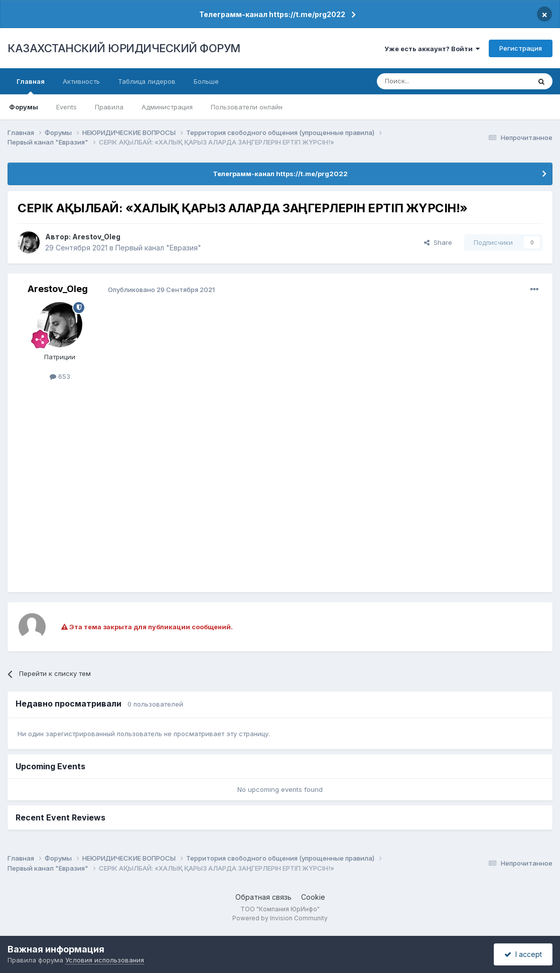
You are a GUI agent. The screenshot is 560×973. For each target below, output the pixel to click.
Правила (109, 107)
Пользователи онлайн (247, 107)
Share (438, 242)
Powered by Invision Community (280, 918)
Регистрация (521, 48)
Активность (81, 81)
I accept (523, 954)
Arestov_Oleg (96, 237)
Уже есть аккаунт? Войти (432, 49)
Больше (206, 81)
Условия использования (105, 960)
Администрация (167, 107)
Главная (31, 86)
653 (60, 376)
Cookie (313, 897)
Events (66, 107)
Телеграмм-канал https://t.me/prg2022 (272, 14)
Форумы (24, 107)
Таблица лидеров (147, 81)
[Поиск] (426, 81)
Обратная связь (263, 897)
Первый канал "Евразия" (158, 248)
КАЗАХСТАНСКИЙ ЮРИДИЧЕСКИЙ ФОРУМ (124, 48)
